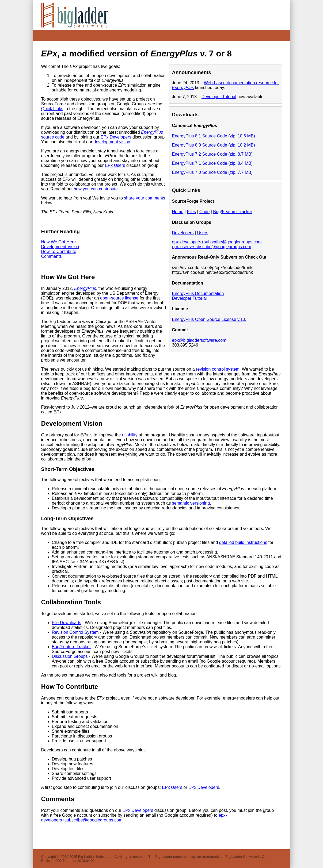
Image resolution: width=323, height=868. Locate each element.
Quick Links (52, 109)
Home (178, 212)
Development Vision (60, 247)
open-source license (119, 298)
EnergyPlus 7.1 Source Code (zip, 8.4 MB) (212, 163)
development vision (112, 142)
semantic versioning (191, 503)
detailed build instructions (243, 542)
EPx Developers (116, 137)
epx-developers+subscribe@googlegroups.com (217, 242)
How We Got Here (59, 242)
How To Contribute (59, 251)
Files (191, 212)
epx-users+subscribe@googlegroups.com (212, 247)
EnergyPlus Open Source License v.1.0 (209, 319)
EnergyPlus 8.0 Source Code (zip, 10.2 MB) (214, 145)
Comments (52, 256)
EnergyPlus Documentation (198, 293)
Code (204, 212)
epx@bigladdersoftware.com (199, 340)
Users (203, 233)
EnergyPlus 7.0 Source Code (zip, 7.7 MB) (212, 172)
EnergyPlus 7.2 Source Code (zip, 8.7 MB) (212, 154)
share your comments (145, 198)
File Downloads (66, 623)
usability (130, 435)
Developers (183, 233)
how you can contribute (96, 189)
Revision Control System (75, 632)
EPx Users (115, 165)
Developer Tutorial (219, 97)
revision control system (218, 369)
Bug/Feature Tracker (233, 212)
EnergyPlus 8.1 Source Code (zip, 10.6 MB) (214, 136)
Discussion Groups (70, 656)
